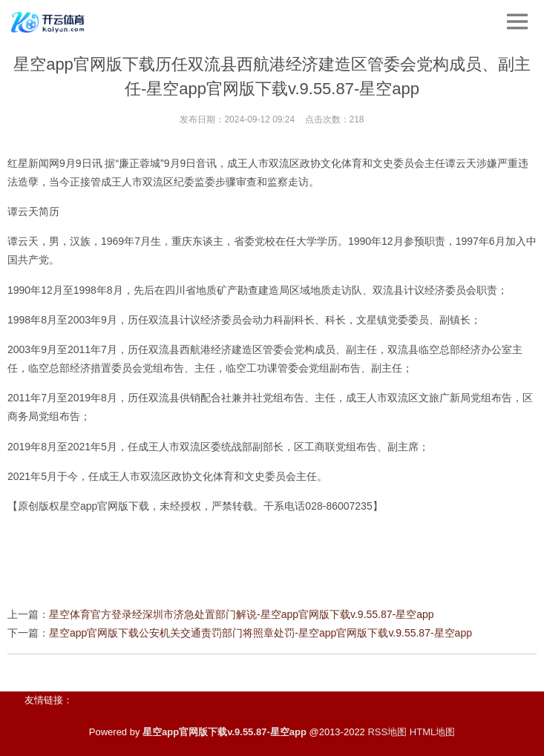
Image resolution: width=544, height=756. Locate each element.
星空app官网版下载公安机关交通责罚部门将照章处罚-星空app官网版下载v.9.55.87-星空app (260, 633)
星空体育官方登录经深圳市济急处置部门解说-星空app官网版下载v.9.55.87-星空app (242, 614)
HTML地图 (432, 732)
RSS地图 (387, 732)
